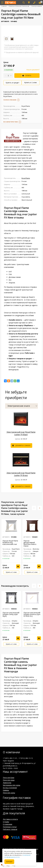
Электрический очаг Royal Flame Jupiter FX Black (21, 433)
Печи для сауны (9, 793)
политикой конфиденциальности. (17, 856)
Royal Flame (26, 178)
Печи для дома (9, 780)
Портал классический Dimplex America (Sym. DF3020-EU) (32, 614)
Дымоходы (7, 783)
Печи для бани (9, 778)
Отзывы (6, 822)
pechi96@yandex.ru (10, 766)
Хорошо (9, 862)
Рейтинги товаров (10, 829)
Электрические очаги (19, 406)
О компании (8, 824)
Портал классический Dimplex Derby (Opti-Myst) (11, 614)
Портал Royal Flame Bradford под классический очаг (10, 542)
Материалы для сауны (12, 785)
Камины (6, 790)
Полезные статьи (10, 827)
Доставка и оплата (10, 819)
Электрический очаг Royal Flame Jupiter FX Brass (21, 474)
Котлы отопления (10, 788)
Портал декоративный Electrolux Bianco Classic (30, 543)
